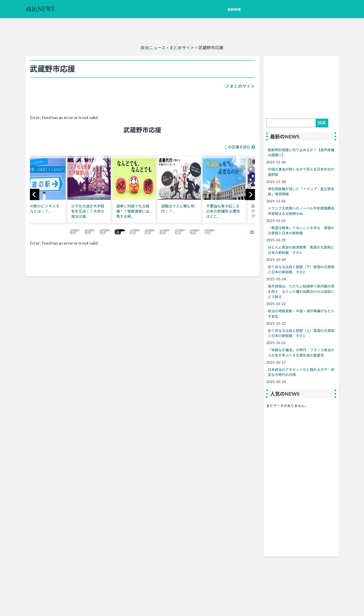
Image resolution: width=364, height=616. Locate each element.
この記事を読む (237, 147)
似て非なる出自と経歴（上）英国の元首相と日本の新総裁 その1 (301, 333)
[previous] (35, 194)
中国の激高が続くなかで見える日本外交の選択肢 (301, 172)
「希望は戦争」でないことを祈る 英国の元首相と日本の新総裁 (301, 231)
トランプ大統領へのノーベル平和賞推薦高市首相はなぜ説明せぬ (301, 211)
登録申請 (234, 9)
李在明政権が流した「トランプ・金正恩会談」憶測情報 (301, 192)
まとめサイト (242, 86)
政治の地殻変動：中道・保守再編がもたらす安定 (301, 314)
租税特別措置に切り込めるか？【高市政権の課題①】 (301, 153)
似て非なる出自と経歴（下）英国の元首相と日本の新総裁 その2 (301, 269)
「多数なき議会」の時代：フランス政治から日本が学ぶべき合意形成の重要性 (301, 353)
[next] (250, 194)
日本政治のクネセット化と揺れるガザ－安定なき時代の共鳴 (301, 372)
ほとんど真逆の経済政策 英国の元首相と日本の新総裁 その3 (301, 250)
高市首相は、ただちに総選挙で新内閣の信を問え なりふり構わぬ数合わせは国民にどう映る (301, 291)
